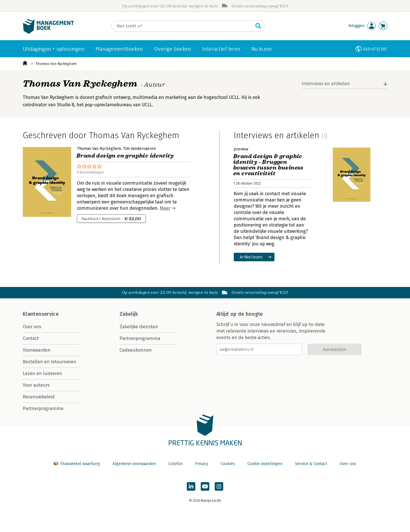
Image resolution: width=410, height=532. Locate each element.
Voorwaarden (37, 350)
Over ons (32, 327)
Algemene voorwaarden (134, 464)
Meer (165, 208)
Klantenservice (41, 314)
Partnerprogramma (43, 408)
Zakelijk (129, 314)
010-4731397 (375, 49)
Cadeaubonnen (136, 350)
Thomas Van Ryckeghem (56, 64)
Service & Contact (311, 464)
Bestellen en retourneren (50, 362)
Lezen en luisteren (42, 373)
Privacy (202, 464)
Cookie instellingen (265, 464)
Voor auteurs (36, 385)
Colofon (175, 464)
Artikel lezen (251, 257)
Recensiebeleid (39, 397)
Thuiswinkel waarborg (77, 464)
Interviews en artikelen (326, 84)
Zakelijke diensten (139, 327)
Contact (31, 338)
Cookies (228, 464)
